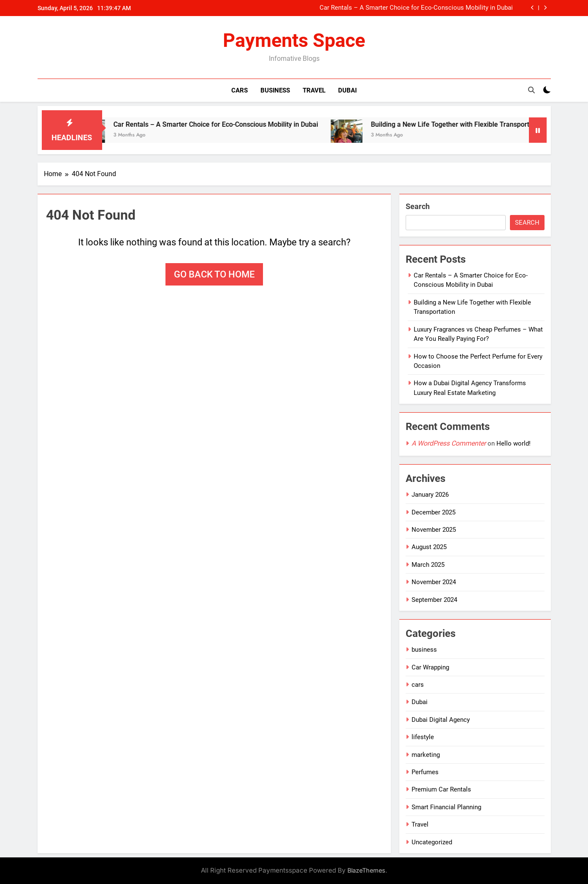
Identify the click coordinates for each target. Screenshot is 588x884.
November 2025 (434, 530)
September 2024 (434, 600)
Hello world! (513, 443)
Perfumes (425, 772)
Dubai (347, 90)
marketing (426, 755)
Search (418, 206)
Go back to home (214, 274)
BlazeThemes (366, 870)
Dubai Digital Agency (441, 720)
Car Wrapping (430, 667)
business (424, 650)
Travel (314, 90)
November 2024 (434, 582)
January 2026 (430, 495)
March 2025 (428, 565)
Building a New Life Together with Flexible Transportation (467, 124)
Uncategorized (432, 842)
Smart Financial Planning (446, 807)
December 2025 (434, 512)
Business (275, 90)
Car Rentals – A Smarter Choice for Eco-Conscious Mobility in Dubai (416, 8)
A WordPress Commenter (449, 443)
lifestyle (423, 737)
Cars (240, 90)
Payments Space (294, 40)
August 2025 (429, 547)
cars (418, 685)
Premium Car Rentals (441, 789)
